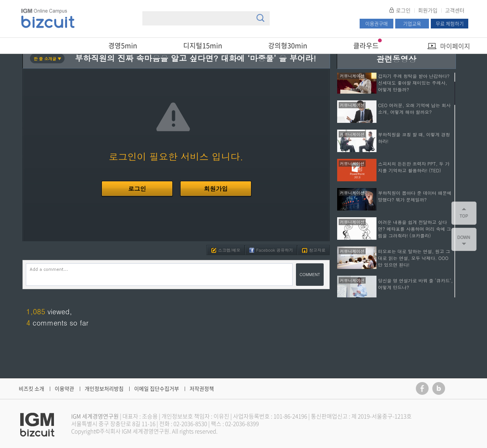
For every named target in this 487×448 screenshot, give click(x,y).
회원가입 (428, 10)
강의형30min (288, 46)
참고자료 (314, 250)
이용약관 (64, 388)
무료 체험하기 (450, 23)
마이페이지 (455, 46)
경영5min (123, 46)
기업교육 (412, 23)
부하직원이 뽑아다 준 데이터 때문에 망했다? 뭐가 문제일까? (415, 196)
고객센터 (455, 10)
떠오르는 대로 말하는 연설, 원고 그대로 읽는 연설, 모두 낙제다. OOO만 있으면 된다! (414, 258)
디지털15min (203, 46)
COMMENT (310, 274)
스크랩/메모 (226, 250)
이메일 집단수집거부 (157, 388)
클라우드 (366, 46)
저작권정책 (202, 388)
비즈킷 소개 (31, 388)
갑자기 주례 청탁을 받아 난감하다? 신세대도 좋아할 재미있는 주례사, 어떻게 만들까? (414, 83)
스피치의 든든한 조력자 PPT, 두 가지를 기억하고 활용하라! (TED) (414, 167)
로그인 (403, 10)
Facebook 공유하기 (271, 250)
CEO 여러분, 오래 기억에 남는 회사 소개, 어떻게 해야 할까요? (414, 108)
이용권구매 (376, 23)
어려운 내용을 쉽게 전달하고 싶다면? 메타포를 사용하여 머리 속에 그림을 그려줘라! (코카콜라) (415, 229)
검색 (260, 18)
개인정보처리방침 (104, 388)
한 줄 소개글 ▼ (48, 59)
